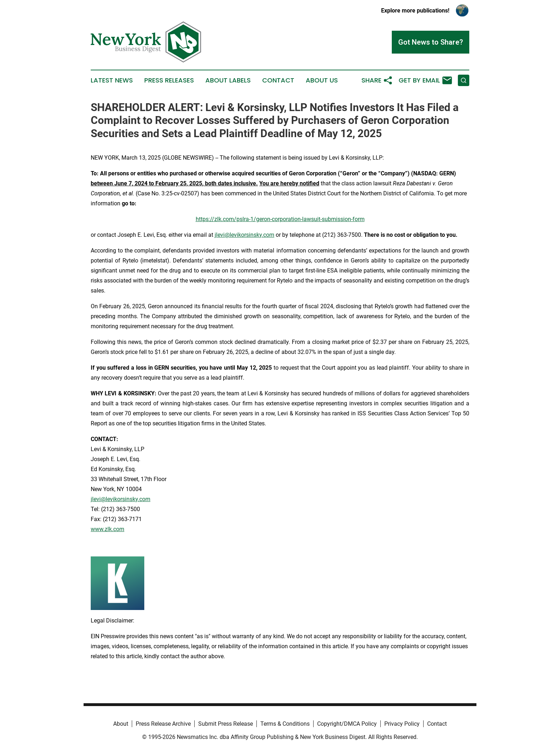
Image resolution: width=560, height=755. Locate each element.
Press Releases (169, 80)
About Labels (228, 80)
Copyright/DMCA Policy (347, 724)
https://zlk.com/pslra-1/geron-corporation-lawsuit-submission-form (280, 219)
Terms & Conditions (285, 724)
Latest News (112, 80)
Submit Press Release (226, 724)
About (121, 724)
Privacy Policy (402, 724)
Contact (278, 80)
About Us (322, 80)
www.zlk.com (107, 529)
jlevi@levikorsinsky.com (244, 235)
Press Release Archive (163, 724)
